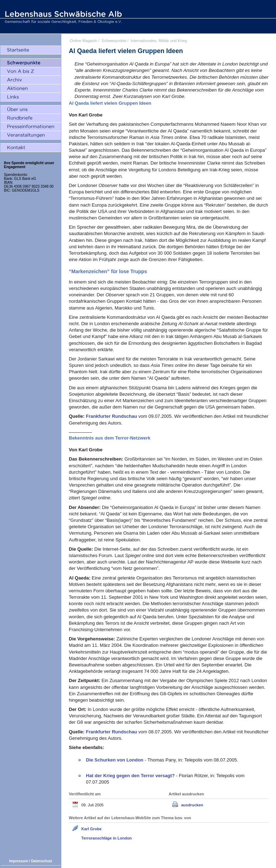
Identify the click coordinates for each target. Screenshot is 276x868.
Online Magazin (83, 41)
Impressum (18, 861)
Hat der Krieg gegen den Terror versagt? (131, 776)
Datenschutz (42, 861)
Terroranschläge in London (107, 838)
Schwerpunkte (114, 41)
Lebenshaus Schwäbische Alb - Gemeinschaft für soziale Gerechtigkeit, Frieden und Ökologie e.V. (62, 17)
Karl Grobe (91, 829)
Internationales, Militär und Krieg (159, 41)
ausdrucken (192, 805)
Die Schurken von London (115, 760)
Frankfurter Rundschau (112, 416)
